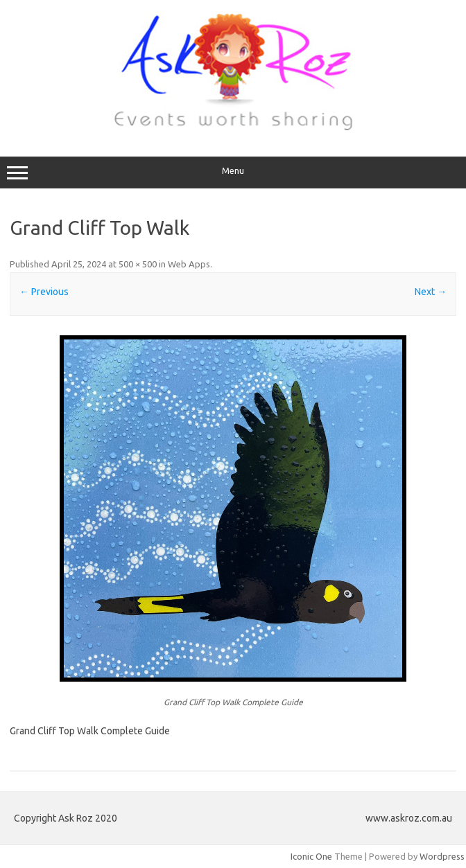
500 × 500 (138, 264)
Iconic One (311, 856)
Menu (233, 172)
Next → (431, 292)
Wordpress (442, 856)
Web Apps (189, 264)
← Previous (44, 292)
